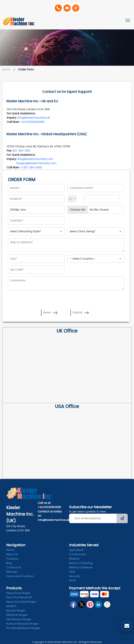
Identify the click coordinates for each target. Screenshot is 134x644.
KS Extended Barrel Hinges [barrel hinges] (23, 628)
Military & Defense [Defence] (81, 568)
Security (74, 576)
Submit (81, 313)
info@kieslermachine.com (35, 159)
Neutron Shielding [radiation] (81, 563)
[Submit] (122, 519)
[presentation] (35, 298)
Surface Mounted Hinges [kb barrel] (22, 624)
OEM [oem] (72, 572)
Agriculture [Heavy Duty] (76, 550)
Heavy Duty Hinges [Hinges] (18, 593)
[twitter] (82, 604)
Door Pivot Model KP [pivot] (19, 597)
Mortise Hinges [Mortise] (16, 611)
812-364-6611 (21, 151)
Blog (9, 563)
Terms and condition (20, 576)
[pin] (90, 604)
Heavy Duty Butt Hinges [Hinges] (21, 602)
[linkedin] (98, 604)
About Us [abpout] (12, 554)
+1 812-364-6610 (31, 167)
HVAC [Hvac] (73, 581)
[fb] (73, 604)
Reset (50, 313)
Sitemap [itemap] (12, 572)
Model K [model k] (11, 606)
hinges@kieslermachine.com (36, 163)
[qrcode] (107, 604)
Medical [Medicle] (74, 559)
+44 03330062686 (32, 122)
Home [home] (10, 550)
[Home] (19, 21)
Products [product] (12, 559)
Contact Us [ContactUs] (14, 568)
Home (9, 70)
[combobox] (72, 199)
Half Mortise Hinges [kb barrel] (19, 619)
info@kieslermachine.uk (34, 118)
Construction (78, 554)
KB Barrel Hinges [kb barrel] (17, 615)
